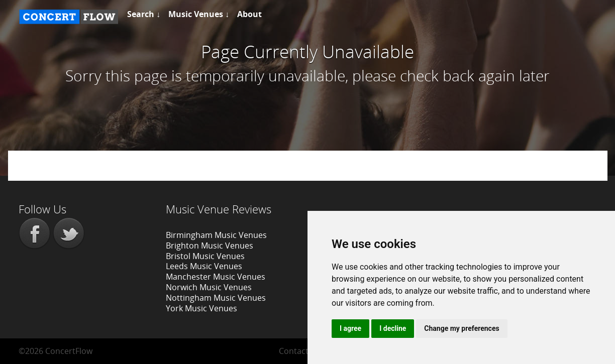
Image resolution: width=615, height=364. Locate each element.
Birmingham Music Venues (216, 235)
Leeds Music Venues (204, 266)
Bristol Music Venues (205, 256)
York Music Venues (201, 308)
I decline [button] (393, 328)
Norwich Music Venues (209, 287)
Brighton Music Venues (210, 246)
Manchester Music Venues (216, 277)
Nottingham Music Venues (216, 298)
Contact (294, 351)
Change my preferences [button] (462, 328)
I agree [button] (350, 328)
